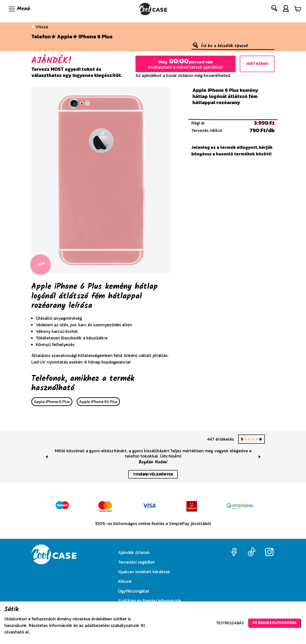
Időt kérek (257, 64)
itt (143, 625)
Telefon (41, 37)
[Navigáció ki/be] (19, 9)
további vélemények (153, 475)
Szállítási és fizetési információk (150, 601)
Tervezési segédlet (136, 562)
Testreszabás (225, 623)
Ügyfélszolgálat (134, 591)
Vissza (40, 27)
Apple (65, 37)
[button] (274, 9)
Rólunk (125, 581)
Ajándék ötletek (134, 552)
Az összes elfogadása (272, 623)
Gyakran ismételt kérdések (144, 572)
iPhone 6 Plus (95, 37)
